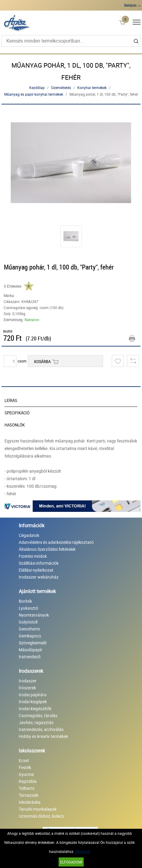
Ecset (24, 760)
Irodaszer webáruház (39, 577)
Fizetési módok (33, 556)
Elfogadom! (71, 862)
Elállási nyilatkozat (36, 570)
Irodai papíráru (33, 695)
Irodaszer (28, 681)
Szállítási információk (39, 563)
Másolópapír (31, 650)
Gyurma (26, 774)
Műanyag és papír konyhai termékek (34, 94)
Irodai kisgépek (33, 702)
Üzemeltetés (61, 88)
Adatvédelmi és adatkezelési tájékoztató (56, 542)
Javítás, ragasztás (36, 722)
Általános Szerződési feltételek (47, 549)
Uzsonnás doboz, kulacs (41, 816)
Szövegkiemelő (33, 643)
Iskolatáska (30, 802)
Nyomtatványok (34, 615)
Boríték (25, 601)
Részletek (83, 851)
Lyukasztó (28, 608)
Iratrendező (30, 657)
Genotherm (29, 629)
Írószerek (27, 688)
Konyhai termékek (92, 88)
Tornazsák (29, 795)
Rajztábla (28, 781)
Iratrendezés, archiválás (41, 729)
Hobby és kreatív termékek (43, 736)
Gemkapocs (30, 636)
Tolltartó (27, 788)
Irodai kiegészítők (35, 708)
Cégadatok (29, 535)
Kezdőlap (37, 88)
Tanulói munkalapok (38, 809)
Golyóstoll (28, 622)
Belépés (130, 5)
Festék (25, 767)
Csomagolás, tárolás (38, 715)
